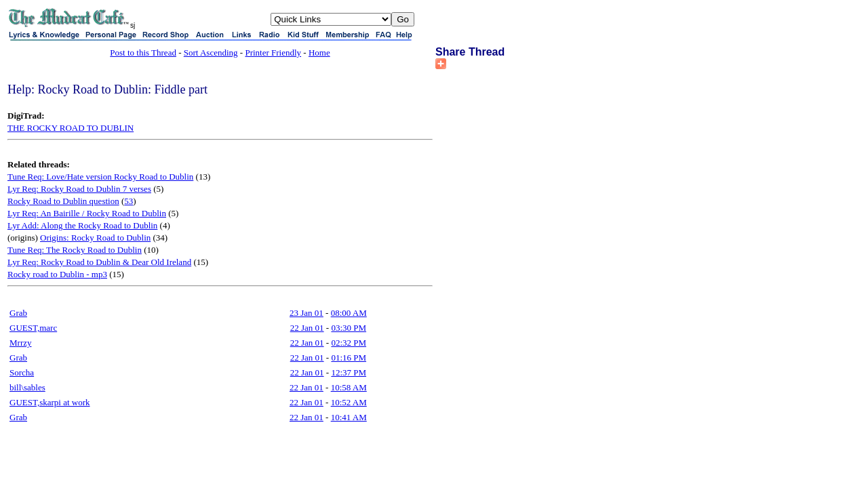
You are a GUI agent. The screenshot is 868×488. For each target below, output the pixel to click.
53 (129, 201)
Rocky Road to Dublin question (63, 201)
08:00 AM (349, 313)
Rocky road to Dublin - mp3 (57, 274)
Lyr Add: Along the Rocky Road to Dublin (82, 225)
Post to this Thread (143, 53)
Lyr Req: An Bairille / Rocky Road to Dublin (87, 213)
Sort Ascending (211, 53)
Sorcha (22, 372)
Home (319, 53)
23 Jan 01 (307, 313)
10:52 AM (349, 402)
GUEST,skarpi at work (50, 402)
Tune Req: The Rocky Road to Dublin (75, 250)
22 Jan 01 (307, 328)
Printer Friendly (273, 53)
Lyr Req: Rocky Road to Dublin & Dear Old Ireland (99, 262)
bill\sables (27, 387)
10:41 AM (349, 417)
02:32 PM (349, 343)
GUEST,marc (33, 328)
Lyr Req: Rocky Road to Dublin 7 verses (79, 189)
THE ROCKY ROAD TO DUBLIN (71, 128)
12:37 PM (349, 372)
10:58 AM (349, 387)
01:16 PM (349, 358)
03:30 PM (349, 328)
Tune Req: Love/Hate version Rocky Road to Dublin (100, 177)
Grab (18, 313)
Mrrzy (21, 343)
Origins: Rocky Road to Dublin (95, 238)
